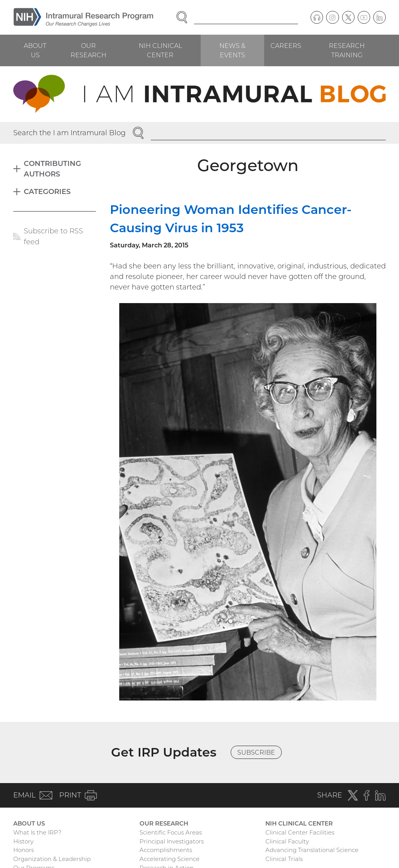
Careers (286, 46)
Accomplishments (166, 850)
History (23, 841)
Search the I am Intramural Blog (69, 133)
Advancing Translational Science (312, 850)
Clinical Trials (284, 859)
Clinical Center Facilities (300, 832)
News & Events (232, 50)
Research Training (347, 50)
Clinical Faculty (287, 841)
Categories (47, 191)
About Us (35, 50)
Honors (24, 850)
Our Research (88, 50)
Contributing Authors (52, 169)
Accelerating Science (169, 859)
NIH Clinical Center (160, 50)
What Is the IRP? (37, 832)
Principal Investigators (172, 841)
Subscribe (256, 752)
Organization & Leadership (52, 859)
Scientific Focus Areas (171, 832)
